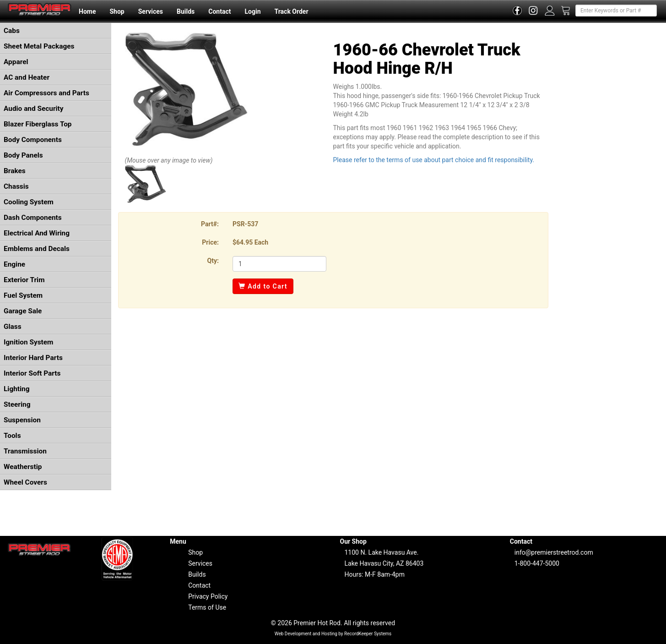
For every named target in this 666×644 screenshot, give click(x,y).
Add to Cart (263, 286)
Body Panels (23, 155)
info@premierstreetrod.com (554, 552)
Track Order (291, 11)
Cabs (12, 31)
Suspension (22, 420)
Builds (186, 11)
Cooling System (29, 202)
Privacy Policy (208, 596)
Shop (117, 11)
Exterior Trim (24, 280)
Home (87, 11)
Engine (14, 264)
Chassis (16, 186)
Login (252, 11)
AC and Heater (27, 77)
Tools (12, 436)
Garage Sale (23, 311)
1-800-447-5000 (537, 563)
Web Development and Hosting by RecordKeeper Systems (333, 634)
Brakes (15, 171)
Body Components (33, 140)
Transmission (25, 451)
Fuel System (23, 295)
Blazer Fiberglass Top (38, 124)
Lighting (17, 389)
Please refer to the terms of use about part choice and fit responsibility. (434, 160)
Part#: (210, 224)
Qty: (213, 261)
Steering (17, 404)
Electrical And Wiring (37, 233)
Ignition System (28, 342)
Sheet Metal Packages (39, 46)
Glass (13, 327)
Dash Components (33, 218)
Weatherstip (23, 467)
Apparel (16, 62)
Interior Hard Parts (33, 358)
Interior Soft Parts (32, 373)
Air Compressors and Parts (46, 93)
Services (151, 11)
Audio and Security (34, 109)
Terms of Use (207, 607)
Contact (219, 11)
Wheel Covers (25, 482)
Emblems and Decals (37, 249)
